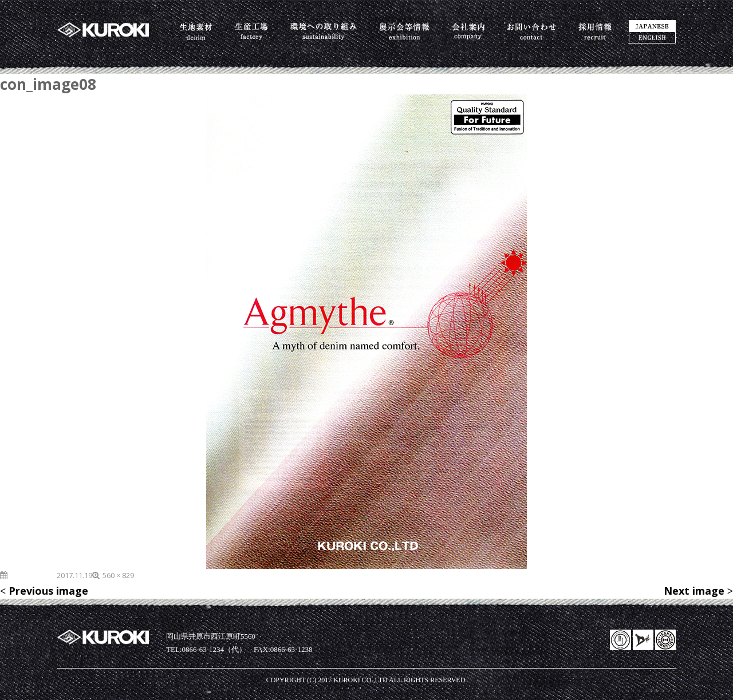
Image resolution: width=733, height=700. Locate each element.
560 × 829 (118, 575)
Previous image (48, 591)
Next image (694, 591)
